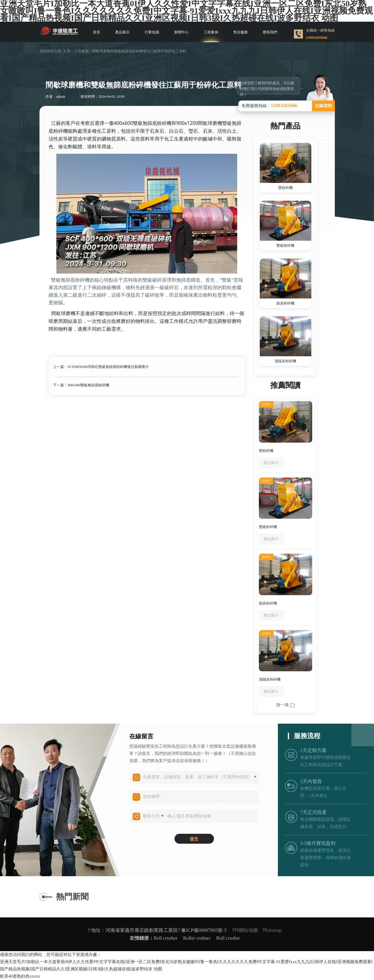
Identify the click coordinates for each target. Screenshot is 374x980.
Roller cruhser (197, 938)
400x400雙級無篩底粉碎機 (88, 385)
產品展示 (122, 32)
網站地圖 (248, 930)
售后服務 (240, 32)
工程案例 (211, 32)
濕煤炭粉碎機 (285, 361)
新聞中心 (181, 32)
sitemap (274, 930)
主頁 (67, 51)
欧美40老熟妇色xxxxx (20, 976)
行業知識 (152, 32)
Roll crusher (166, 938)
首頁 (96, 32)
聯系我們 (270, 32)
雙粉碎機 (285, 188)
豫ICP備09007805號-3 (204, 930)
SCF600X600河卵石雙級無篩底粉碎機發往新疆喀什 (108, 367)
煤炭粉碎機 (285, 303)
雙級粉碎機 (285, 246)
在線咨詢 (323, 106)
